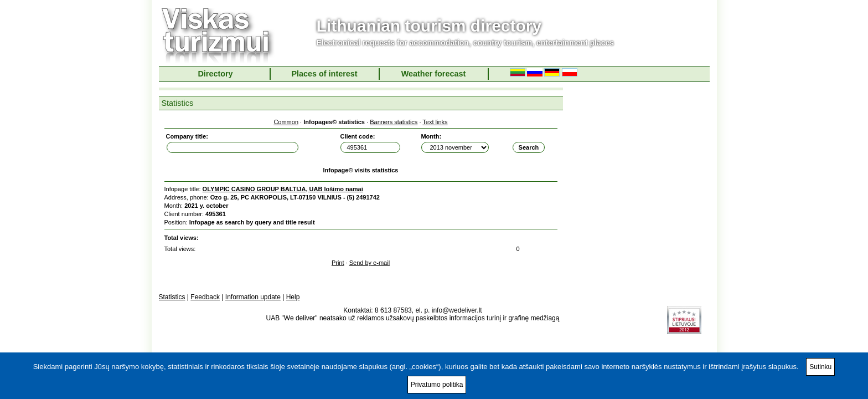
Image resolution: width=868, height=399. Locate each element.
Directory (215, 74)
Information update (253, 297)
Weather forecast (434, 74)
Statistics (172, 297)
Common (286, 122)
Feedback (205, 297)
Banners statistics (394, 122)
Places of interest (324, 74)
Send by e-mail (370, 263)
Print (338, 263)
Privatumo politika (437, 385)
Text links (435, 122)
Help (293, 297)
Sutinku (820, 367)
